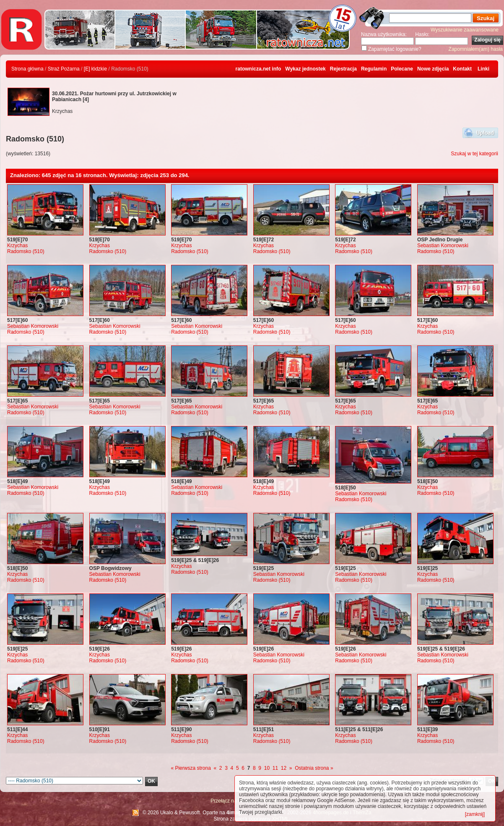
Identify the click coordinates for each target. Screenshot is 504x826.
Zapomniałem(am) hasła (476, 49)
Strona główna (27, 69)
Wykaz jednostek (305, 69)
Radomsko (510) (26, 251)
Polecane (402, 69)
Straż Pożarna (64, 69)
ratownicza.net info (258, 69)
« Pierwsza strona (191, 768)
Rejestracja (343, 69)
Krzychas (17, 246)
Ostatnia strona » (314, 768)
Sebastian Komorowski (443, 246)
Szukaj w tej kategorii (474, 154)
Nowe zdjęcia (433, 69)
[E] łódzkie (95, 69)
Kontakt (462, 69)
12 (284, 768)
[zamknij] (475, 814)
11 (275, 768)
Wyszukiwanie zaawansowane (465, 30)
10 (267, 768)
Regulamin (374, 69)
